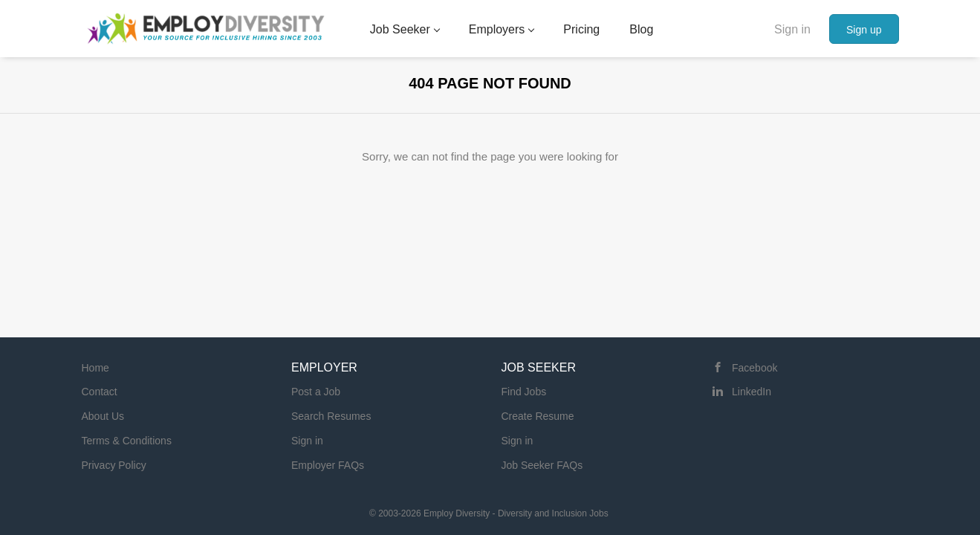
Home (95, 368)
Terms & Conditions (127, 441)
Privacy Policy (114, 465)
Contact (100, 392)
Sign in (792, 29)
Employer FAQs (328, 465)
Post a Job (316, 392)
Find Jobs (524, 392)
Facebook (755, 368)
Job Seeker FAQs (542, 465)
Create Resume (538, 416)
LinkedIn (752, 392)
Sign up (864, 30)
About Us (103, 416)
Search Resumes (331, 416)
